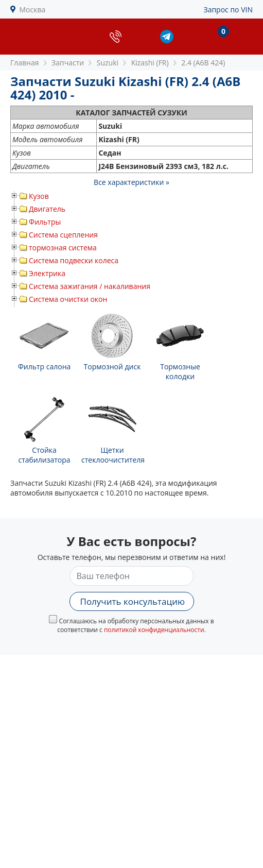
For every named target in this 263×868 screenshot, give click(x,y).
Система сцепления (63, 235)
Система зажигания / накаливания (90, 286)
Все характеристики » (131, 182)
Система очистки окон (68, 299)
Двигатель (47, 209)
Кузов (39, 196)
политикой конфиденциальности (154, 630)
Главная (25, 63)
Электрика (47, 273)
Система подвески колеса (74, 260)
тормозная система (63, 248)
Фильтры (45, 222)
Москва (33, 10)
